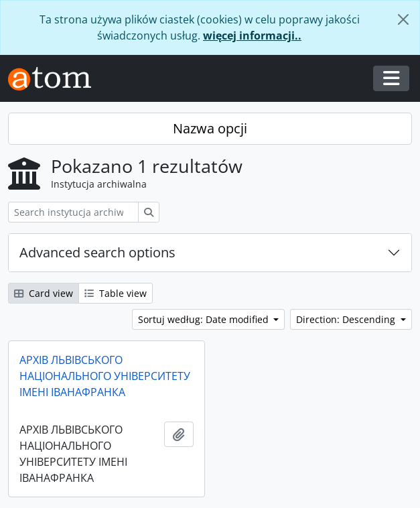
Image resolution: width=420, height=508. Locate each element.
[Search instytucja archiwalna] (73, 212)
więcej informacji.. (252, 36)
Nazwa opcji (210, 128)
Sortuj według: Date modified (205, 319)
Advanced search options (97, 252)
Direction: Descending (347, 319)
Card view (44, 293)
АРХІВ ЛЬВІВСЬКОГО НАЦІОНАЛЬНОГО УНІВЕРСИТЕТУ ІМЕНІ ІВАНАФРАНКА (105, 376)
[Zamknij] (403, 19)
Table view (116, 293)
